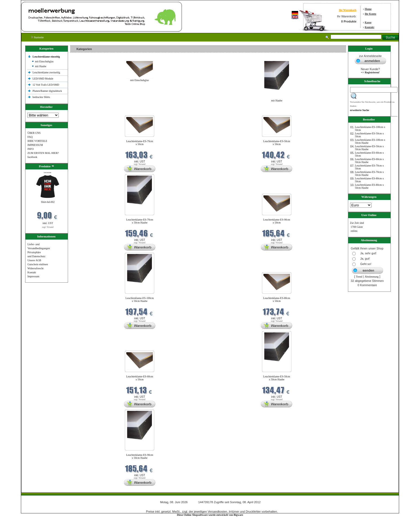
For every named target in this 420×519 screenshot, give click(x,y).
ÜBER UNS (34, 133)
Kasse (368, 22)
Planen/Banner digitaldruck (47, 91)
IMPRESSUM (35, 145)
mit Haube (41, 66)
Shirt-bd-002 (48, 202)
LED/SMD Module (43, 79)
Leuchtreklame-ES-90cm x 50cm (277, 221)
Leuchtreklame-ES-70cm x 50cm (140, 143)
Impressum (33, 276)
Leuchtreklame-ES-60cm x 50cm (140, 378)
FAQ (30, 137)
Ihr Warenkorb (348, 10)
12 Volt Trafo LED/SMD (46, 85)
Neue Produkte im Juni (84, 112)
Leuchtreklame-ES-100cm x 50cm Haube (140, 300)
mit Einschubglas (44, 61)
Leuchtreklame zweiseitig (47, 72)
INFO (30, 149)
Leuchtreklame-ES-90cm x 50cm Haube (140, 456)
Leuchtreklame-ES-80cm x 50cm (277, 300)
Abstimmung (372, 277)
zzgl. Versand (48, 227)
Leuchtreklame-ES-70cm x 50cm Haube (140, 221)
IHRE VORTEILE (37, 141)
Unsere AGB (34, 260)
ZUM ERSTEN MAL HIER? (43, 153)
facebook (32, 157)
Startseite (38, 37)
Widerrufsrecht (35, 268)
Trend (359, 277)
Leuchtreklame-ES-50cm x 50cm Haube (277, 378)
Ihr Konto (371, 14)
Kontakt (370, 27)
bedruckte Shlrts (41, 97)
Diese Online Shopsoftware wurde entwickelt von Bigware (210, 515)
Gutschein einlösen (37, 264)
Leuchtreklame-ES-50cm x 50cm (277, 143)
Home (368, 9)
